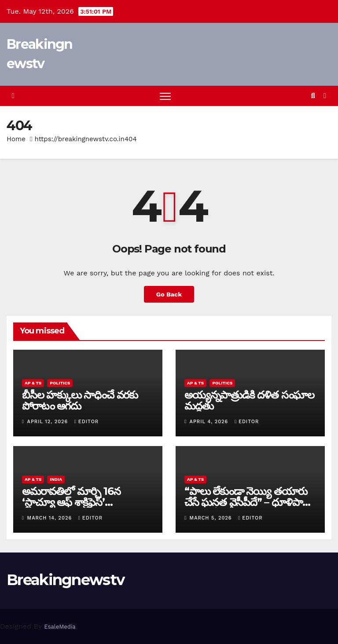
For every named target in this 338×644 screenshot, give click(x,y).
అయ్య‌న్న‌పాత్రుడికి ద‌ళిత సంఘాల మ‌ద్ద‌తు (249, 400)
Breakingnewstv (65, 580)
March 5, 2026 (212, 518)
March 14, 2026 (51, 518)
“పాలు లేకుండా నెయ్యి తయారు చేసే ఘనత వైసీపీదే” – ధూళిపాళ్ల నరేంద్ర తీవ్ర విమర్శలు (246, 502)
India (56, 479)
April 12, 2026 (49, 422)
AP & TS (33, 383)
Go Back (169, 294)
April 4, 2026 (210, 422)
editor (86, 422)
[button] (313, 96)
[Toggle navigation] (165, 96)
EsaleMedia (60, 627)
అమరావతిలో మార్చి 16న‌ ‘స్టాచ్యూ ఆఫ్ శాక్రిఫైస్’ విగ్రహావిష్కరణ (71, 502)
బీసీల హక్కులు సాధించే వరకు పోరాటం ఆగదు (80, 400)
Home (16, 139)
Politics (60, 383)
